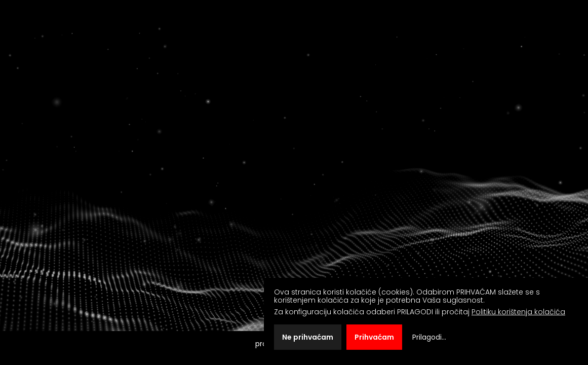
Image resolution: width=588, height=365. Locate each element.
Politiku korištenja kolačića (518, 312)
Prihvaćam (374, 337)
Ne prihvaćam (308, 337)
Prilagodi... (429, 337)
